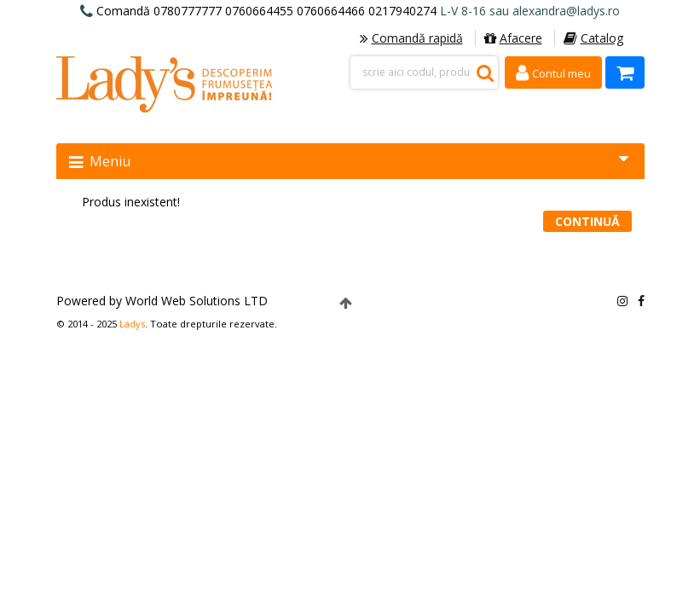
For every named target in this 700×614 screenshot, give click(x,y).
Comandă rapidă (411, 38)
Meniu (349, 161)
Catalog (593, 38)
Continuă (587, 221)
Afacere (513, 38)
